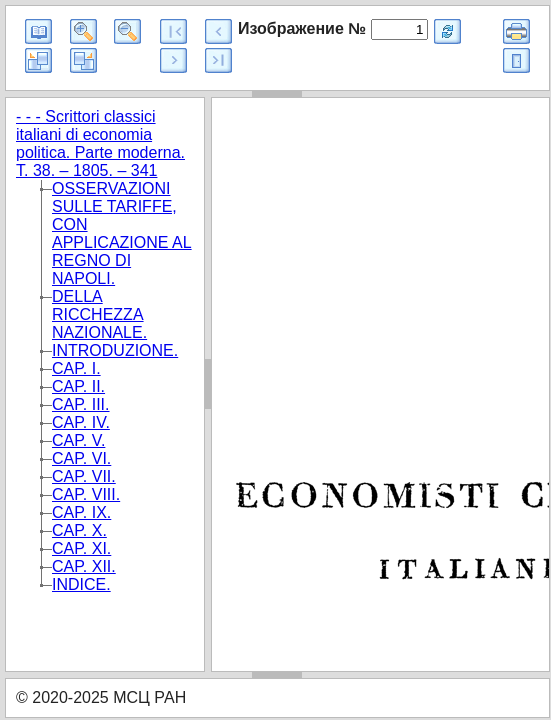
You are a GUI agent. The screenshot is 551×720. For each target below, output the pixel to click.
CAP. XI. (81, 548)
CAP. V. (78, 440)
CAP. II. (78, 386)
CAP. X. (79, 530)
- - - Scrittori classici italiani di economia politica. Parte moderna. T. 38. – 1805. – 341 (100, 143)
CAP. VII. (84, 476)
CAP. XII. (84, 566)
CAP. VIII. (86, 494)
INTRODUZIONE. (115, 350)
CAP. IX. (81, 512)
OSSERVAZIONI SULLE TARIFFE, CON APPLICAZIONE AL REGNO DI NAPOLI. (122, 233)
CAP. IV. (81, 422)
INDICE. (81, 584)
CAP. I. (76, 368)
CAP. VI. (81, 458)
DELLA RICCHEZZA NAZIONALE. (99, 314)
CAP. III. (81, 404)
